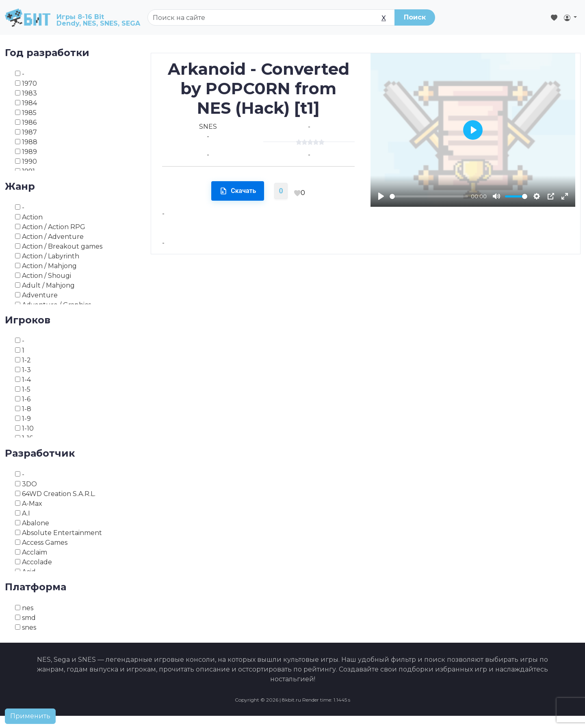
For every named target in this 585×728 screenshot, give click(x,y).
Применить (30, 716)
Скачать (238, 191)
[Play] (381, 196)
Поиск (415, 17)
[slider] (429, 196)
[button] (570, 17)
